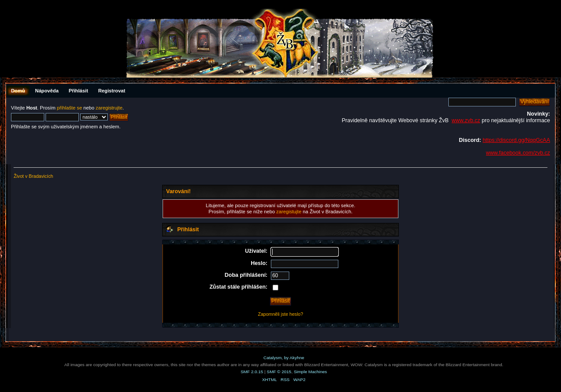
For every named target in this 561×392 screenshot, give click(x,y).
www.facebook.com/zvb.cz (518, 153)
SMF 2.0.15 (252, 372)
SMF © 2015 (279, 372)
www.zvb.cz (466, 120)
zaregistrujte (109, 108)
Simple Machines (310, 372)
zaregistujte (289, 212)
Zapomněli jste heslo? (280, 314)
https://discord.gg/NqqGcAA (516, 140)
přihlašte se (69, 108)
